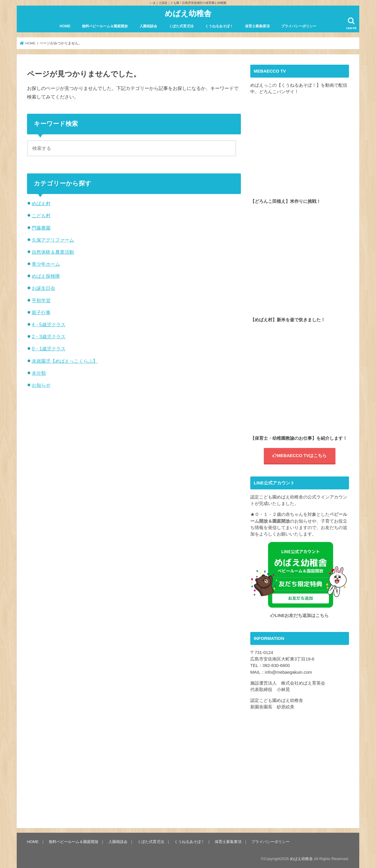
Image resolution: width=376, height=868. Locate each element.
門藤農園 (41, 228)
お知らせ (41, 385)
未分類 (39, 373)
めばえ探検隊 (46, 276)
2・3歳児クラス (48, 337)
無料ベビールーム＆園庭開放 (105, 26)
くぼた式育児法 (181, 26)
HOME (65, 26)
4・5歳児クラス (48, 325)
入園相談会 (148, 26)
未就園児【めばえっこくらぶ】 (65, 361)
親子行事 (41, 312)
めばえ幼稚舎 (188, 13)
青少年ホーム (46, 264)
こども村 (41, 215)
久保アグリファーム (53, 240)
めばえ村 (41, 203)
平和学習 (41, 300)
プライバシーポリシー (299, 26)
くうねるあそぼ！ (219, 26)
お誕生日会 (43, 288)
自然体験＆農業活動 (53, 252)
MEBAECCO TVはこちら (300, 456)
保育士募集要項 (257, 26)
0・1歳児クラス (48, 349)
